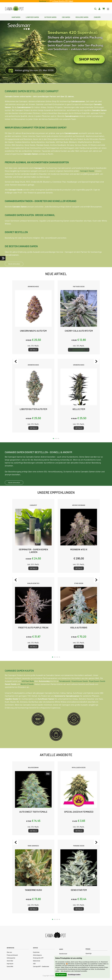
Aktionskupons (37, 955)
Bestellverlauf (63, 954)
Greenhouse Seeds (80, 690)
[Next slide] (96, 361)
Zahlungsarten (11, 958)
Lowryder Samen (32, 17)
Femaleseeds (65, 690)
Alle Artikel (10, 961)
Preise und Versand (12, 955)
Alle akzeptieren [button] (61, 975)
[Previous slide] (16, 361)
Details (33, 350)
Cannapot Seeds (87, 180)
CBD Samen (66, 17)
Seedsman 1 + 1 (44, 1)
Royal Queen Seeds (97, 690)
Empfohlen (36, 952)
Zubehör (97, 17)
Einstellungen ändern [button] (74, 975)
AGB (34, 964)
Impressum (10, 964)
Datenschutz (37, 961)
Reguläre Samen (82, 17)
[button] (53, 439)
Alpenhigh (89, 953)
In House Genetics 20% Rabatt (62, 1)
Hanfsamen (16, 17)
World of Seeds (27, 693)
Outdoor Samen (50, 17)
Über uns (9, 952)
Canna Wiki (10, 966)
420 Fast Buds (28, 690)
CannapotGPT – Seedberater (41, 966)
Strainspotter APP (38, 958)
